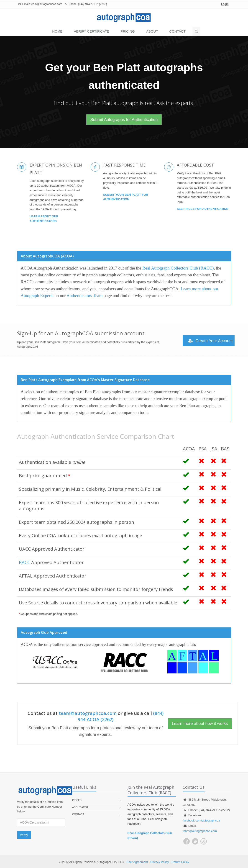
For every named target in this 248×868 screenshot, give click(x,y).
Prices (77, 800)
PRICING (128, 31)
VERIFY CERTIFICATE (91, 31)
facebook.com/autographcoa (201, 820)
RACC (24, 562)
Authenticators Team (84, 296)
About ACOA (80, 807)
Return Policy (180, 862)
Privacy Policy (160, 862)
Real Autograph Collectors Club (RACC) (178, 268)
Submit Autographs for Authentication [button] (124, 120)
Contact (177, 31)
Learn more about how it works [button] (200, 724)
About (152, 31)
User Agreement (137, 862)
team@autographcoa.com (46, 4)
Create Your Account (211, 341)
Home (57, 31)
